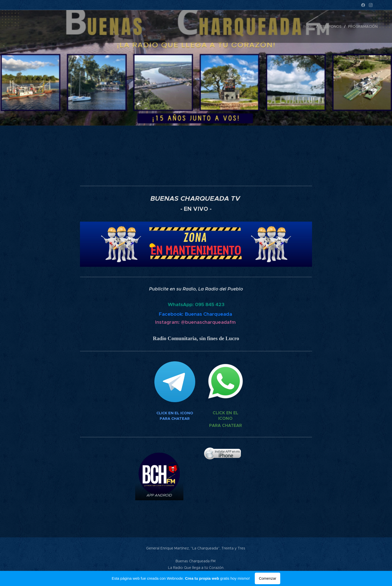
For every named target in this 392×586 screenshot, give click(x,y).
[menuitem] (310, 26)
